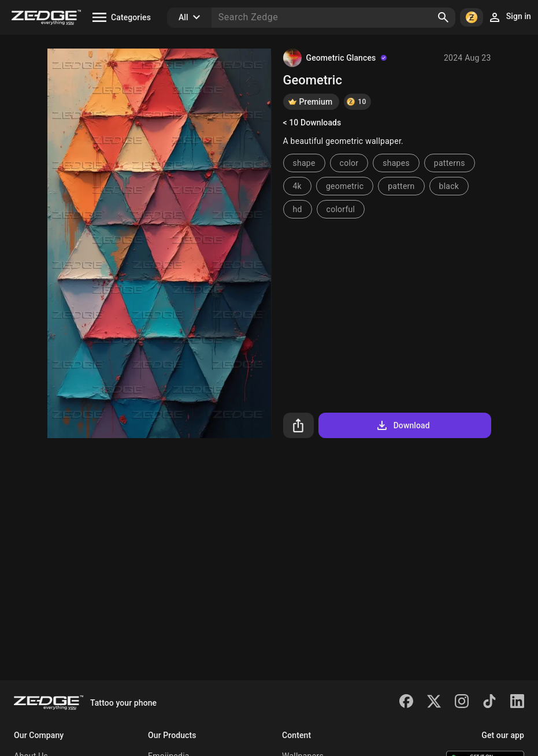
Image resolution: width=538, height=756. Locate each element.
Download (402, 425)
